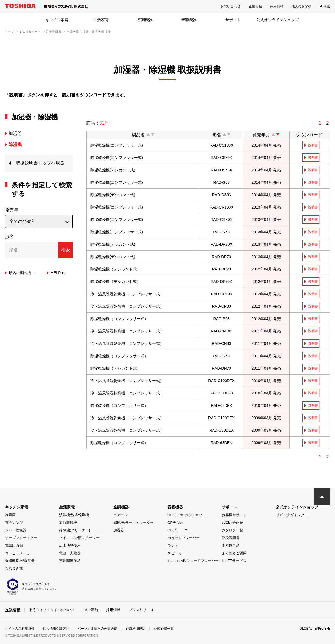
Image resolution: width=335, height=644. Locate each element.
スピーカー (176, 553)
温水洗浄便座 (70, 546)
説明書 (313, 145)
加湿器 (119, 530)
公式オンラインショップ (278, 20)
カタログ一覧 (232, 530)
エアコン (120, 515)
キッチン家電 (57, 20)
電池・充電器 (70, 553)
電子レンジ (14, 523)
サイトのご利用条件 (20, 629)
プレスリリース (141, 610)
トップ (9, 32)
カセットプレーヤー (184, 538)
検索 (327, 6)
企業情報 (255, 6)
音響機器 (189, 20)
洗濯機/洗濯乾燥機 (74, 515)
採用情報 (277, 6)
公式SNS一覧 (164, 629)
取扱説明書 (53, 32)
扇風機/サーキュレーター (134, 523)
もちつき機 (14, 568)
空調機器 (145, 20)
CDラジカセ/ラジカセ (185, 515)
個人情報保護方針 (56, 629)
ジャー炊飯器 (16, 530)
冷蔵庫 (10, 515)
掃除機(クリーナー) (75, 530)
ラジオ (173, 546)
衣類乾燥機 (68, 523)
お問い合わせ (230, 6)
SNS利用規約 (135, 629)
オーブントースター (21, 538)
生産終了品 (231, 546)
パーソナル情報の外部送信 (97, 629)
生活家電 (101, 20)
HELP (58, 273)
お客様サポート (30, 32)
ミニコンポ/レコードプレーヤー (193, 561)
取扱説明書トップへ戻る (40, 163)
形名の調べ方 (22, 273)
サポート (233, 20)
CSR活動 (91, 610)
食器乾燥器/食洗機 (20, 561)
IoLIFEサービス (234, 561)
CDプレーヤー (179, 530)
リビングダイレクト (292, 515)
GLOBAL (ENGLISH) (315, 629)
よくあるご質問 (234, 553)
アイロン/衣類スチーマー (79, 538)
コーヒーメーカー (19, 553)
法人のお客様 (301, 6)
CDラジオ (175, 523)
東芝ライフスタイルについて (52, 610)
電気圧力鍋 (14, 546)
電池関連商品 (70, 561)
